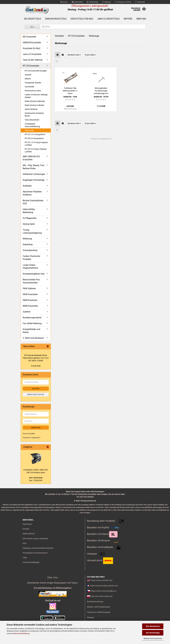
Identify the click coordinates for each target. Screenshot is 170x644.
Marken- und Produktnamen (99, 607)
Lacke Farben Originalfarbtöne (30, 267)
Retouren (107, 2)
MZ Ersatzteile (33, 19)
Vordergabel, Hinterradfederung (32, 125)
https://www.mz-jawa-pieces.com (104, 586)
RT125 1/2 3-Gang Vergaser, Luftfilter (36, 144)
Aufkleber (27, 186)
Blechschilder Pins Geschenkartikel (31, 281)
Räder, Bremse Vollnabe (34, 105)
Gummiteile (29, 87)
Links (25, 558)
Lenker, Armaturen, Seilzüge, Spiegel (36, 96)
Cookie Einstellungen (31, 562)
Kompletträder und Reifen (31, 331)
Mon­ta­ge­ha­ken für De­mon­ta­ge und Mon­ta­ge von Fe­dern (101, 91)
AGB (24, 543)
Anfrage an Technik (123, 2)
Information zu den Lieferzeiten (35, 539)
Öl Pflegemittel (30, 218)
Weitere (128, 19)
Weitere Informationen (153, 638)
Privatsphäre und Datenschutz (35, 553)
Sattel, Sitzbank (31, 109)
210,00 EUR (36, 366)
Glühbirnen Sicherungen (34, 174)
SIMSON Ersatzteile (56, 19)
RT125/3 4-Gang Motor (34, 138)
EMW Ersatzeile (30, 300)
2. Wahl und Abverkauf (33, 338)
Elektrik (28, 79)
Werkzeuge (29, 130)
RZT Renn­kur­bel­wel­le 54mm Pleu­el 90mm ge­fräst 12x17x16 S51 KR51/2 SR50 (36, 358)
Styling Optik (29, 224)
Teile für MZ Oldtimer (33, 60)
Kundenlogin (92, 2)
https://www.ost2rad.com (102, 580)
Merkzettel (140, 2)
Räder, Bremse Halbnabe (35, 101)
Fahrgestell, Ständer (33, 83)
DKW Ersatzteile (30, 294)
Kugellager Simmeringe (34, 180)
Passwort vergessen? (32, 438)
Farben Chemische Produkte (31, 258)
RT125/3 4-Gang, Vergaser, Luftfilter (36, 150)
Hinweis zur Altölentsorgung (99, 612)
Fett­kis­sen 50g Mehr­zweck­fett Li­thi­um (70, 91)
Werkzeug (27, 239)
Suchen (64, 2)
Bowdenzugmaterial (32, 318)
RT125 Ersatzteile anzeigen (36, 71)
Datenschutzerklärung (21, 633)
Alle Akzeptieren (153, 626)
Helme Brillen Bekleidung (29, 211)
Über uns (141, 19)
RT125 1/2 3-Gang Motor (35, 134)
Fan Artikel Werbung (32, 323)
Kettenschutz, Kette (33, 91)
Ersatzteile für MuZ (82, 19)
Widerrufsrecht (29, 534)
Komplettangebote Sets (34, 274)
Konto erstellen (29, 434)
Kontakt (26, 529)
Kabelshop (28, 244)
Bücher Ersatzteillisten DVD (33, 202)
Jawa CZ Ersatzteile (108, 19)
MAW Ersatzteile (30, 306)
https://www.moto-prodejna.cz (104, 591)
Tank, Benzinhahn (32, 120)
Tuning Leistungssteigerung (32, 231)
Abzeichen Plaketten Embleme (32, 193)
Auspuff (28, 75)
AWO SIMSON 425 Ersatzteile (31, 158)
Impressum (27, 524)
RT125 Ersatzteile (31, 66)
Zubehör (27, 312)
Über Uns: (53, 578)
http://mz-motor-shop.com (101, 596)
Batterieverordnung (95, 602)
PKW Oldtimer (29, 288)
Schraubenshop (30, 250)
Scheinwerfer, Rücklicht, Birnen (34, 114)
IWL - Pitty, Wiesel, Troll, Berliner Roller (34, 167)
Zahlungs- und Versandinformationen (38, 548)
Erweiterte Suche (36, 395)
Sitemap (90, 617)
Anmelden (36, 428)
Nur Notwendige (153, 633)
